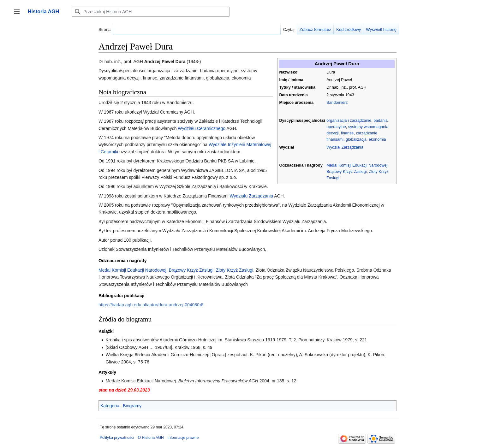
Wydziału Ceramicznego (202, 128)
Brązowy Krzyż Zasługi (346, 172)
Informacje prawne (183, 438)
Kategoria (110, 406)
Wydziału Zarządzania (252, 196)
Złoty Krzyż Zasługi (235, 270)
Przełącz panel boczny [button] (19, 15)
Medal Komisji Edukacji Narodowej (357, 165)
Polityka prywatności (117, 438)
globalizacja (356, 139)
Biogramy (132, 406)
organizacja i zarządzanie (349, 121)
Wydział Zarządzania (345, 147)
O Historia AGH (151, 438)
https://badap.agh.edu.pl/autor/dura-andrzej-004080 (149, 305)
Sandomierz (337, 103)
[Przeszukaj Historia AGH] (151, 12)
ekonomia (377, 139)
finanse (347, 133)
